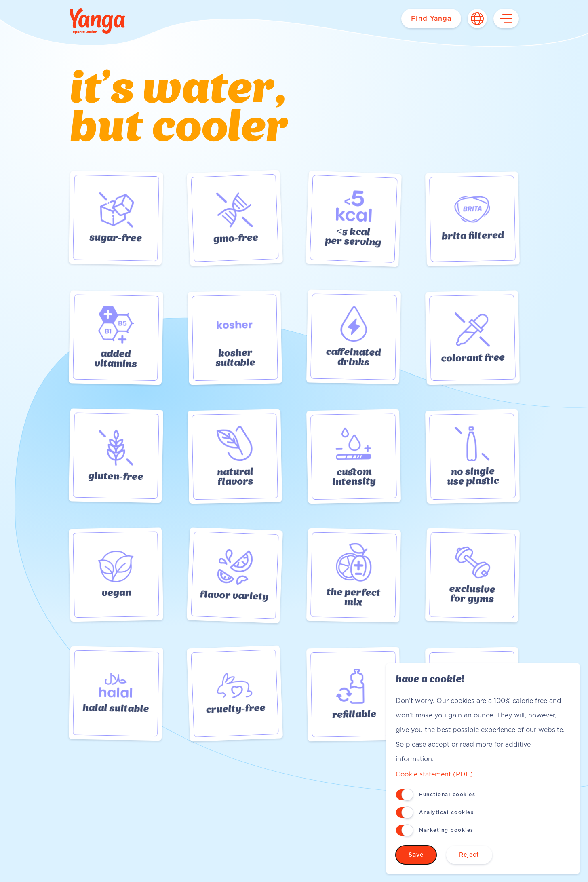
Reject (469, 855)
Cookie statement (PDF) (434, 774)
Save (416, 855)
